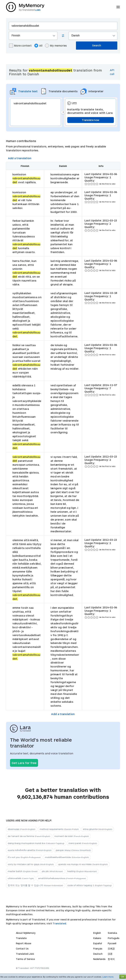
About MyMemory (26, 933)
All (38, 46)
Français (98, 949)
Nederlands (99, 959)
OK (123, 977)
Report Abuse (24, 943)
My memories (56, 46)
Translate (21, 938)
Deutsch (98, 954)
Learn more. (108, 977)
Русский (112, 943)
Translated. (60, 923)
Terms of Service (25, 959)
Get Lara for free (24, 763)
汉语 (110, 954)
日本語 (111, 949)
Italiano (97, 938)
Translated (25, 954)
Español (98, 943)
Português (114, 938)
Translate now (90, 120)
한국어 (111, 959)
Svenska (112, 933)
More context (20, 46)
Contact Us (22, 949)
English (97, 933)
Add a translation (20, 158)
